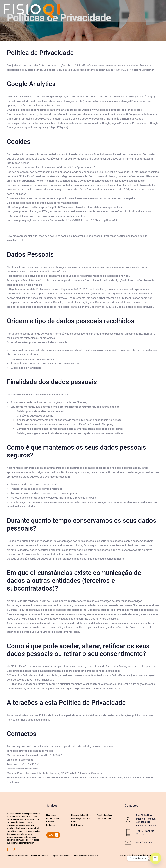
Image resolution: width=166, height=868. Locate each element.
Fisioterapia (51, 815)
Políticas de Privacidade (17, 856)
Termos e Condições (40, 856)
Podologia (51, 825)
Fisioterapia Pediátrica (81, 815)
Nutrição (50, 822)
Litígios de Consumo (61, 856)
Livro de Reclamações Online (85, 856)
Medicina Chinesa (104, 819)
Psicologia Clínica (104, 815)
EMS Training (77, 825)
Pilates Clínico (52, 819)
